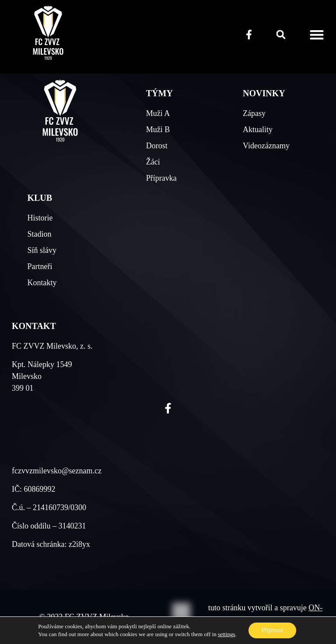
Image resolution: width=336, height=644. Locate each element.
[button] (281, 35)
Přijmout (272, 630)
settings (227, 634)
